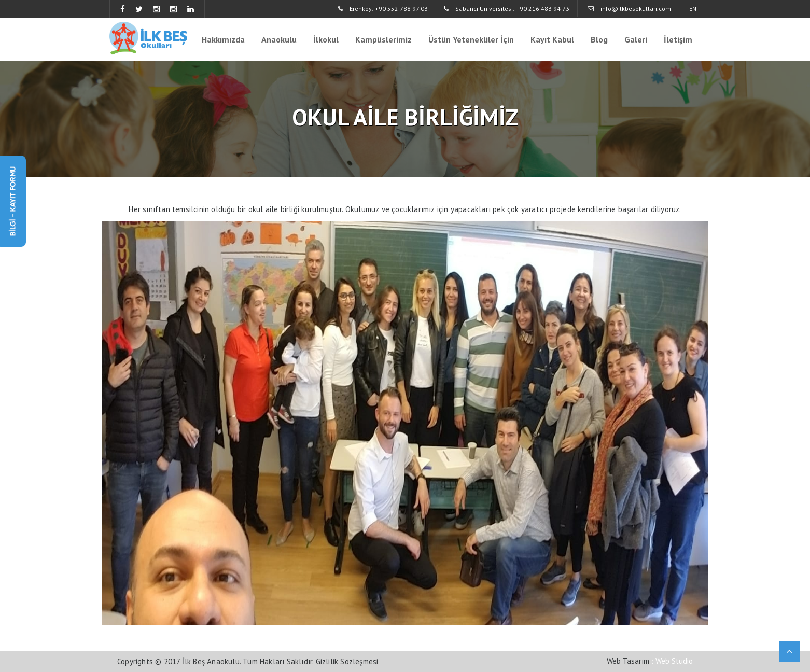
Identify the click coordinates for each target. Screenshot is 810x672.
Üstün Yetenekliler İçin (471, 39)
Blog (599, 39)
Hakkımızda (223, 39)
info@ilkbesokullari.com (629, 9)
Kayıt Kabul (552, 39)
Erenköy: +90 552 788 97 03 (383, 9)
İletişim (678, 39)
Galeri (636, 39)
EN (693, 9)
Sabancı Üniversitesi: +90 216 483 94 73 (507, 9)
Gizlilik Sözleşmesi (347, 661)
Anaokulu (279, 39)
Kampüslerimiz (383, 39)
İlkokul (326, 39)
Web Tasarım (628, 661)
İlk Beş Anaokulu (211, 661)
